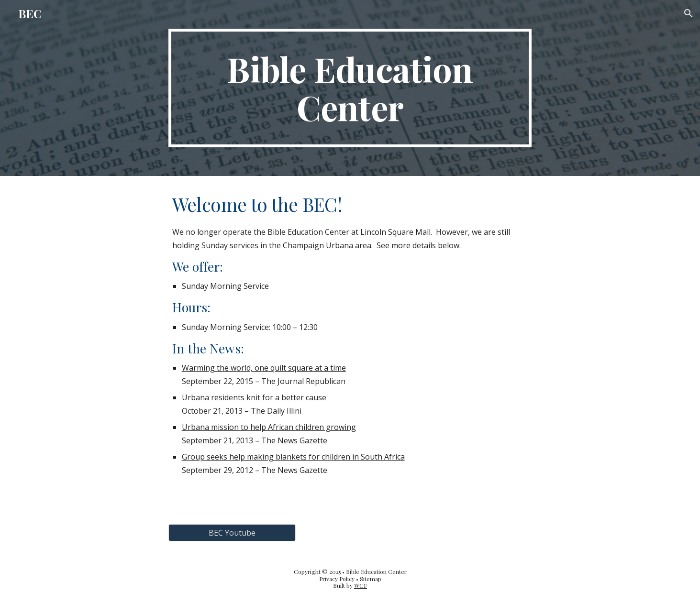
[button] (689, 13)
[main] (350, 88)
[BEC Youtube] (232, 533)
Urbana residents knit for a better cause (254, 397)
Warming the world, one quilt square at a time (264, 368)
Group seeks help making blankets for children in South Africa (293, 457)
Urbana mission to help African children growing (269, 427)
